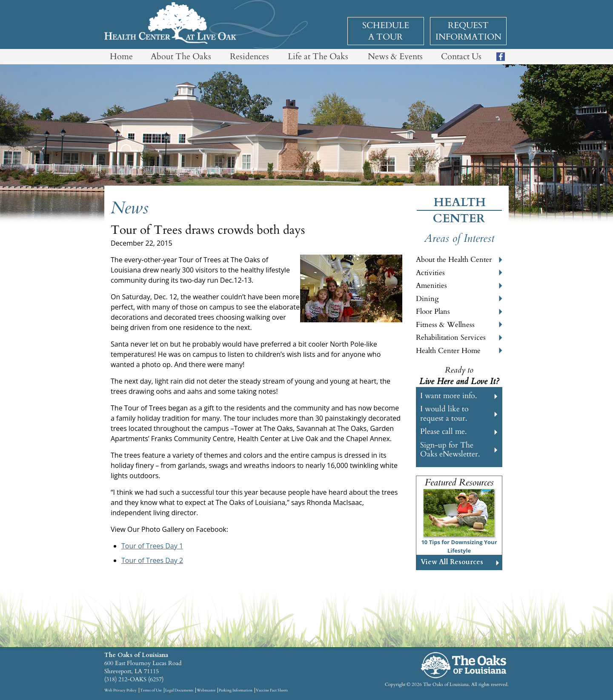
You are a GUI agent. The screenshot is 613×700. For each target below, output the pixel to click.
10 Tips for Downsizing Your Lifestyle (459, 546)
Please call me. (444, 432)
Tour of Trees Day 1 (152, 546)
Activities (430, 273)
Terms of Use (151, 690)
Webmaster (206, 690)
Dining (427, 299)
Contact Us (461, 56)
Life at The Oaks (318, 56)
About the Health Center (454, 260)
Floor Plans (433, 311)
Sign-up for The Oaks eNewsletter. (450, 450)
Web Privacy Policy (120, 690)
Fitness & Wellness (445, 325)
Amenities (431, 285)
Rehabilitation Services (451, 337)
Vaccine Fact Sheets (272, 690)
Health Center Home (448, 351)
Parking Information (236, 690)
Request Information (468, 31)
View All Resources (452, 562)
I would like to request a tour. (444, 413)
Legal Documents (179, 690)
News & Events (395, 56)
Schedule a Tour (386, 31)
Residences (249, 56)
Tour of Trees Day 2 (152, 560)
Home (121, 56)
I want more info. (449, 396)
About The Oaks (181, 56)
